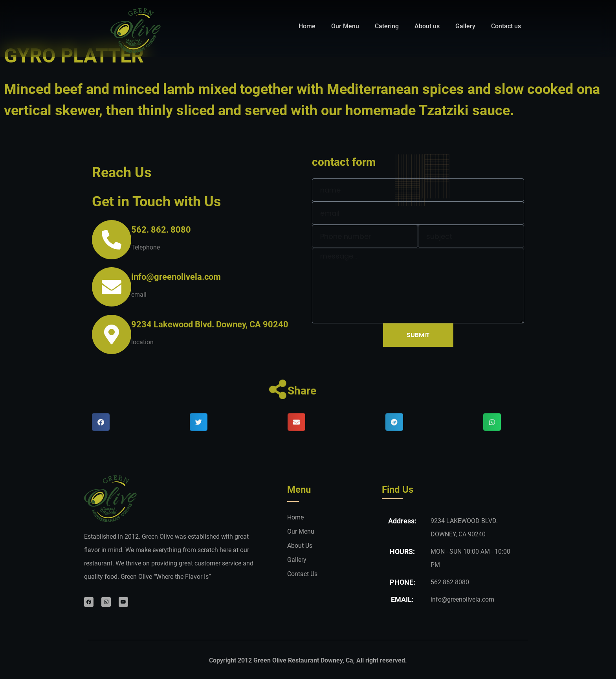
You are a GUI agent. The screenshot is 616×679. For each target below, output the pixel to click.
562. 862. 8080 (161, 230)
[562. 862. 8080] (112, 240)
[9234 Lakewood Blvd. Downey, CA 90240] (112, 349)
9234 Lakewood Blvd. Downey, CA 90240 (210, 339)
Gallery (465, 26)
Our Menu (345, 26)
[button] (101, 437)
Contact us (506, 26)
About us (427, 26)
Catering (387, 26)
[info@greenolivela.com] (112, 287)
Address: (402, 521)
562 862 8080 (450, 582)
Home (307, 26)
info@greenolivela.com (176, 277)
